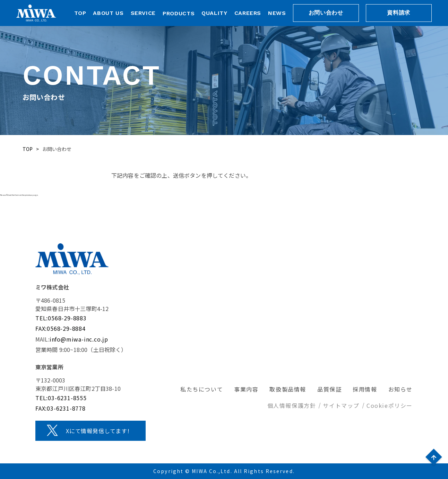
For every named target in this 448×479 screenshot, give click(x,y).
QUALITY (214, 13)
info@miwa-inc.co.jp (79, 339)
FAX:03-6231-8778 (61, 408)
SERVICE (143, 13)
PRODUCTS (179, 13)
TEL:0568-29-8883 (61, 318)
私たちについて (202, 389)
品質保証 (329, 389)
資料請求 (399, 13)
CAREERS (248, 13)
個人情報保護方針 (292, 405)
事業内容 (246, 389)
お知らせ (400, 389)
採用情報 (365, 389)
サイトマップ (341, 405)
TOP (80, 13)
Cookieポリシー (390, 405)
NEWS (277, 13)
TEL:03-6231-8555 (61, 398)
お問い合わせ (326, 13)
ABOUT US (108, 13)
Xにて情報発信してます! (98, 431)
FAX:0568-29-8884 (61, 328)
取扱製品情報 (288, 389)
